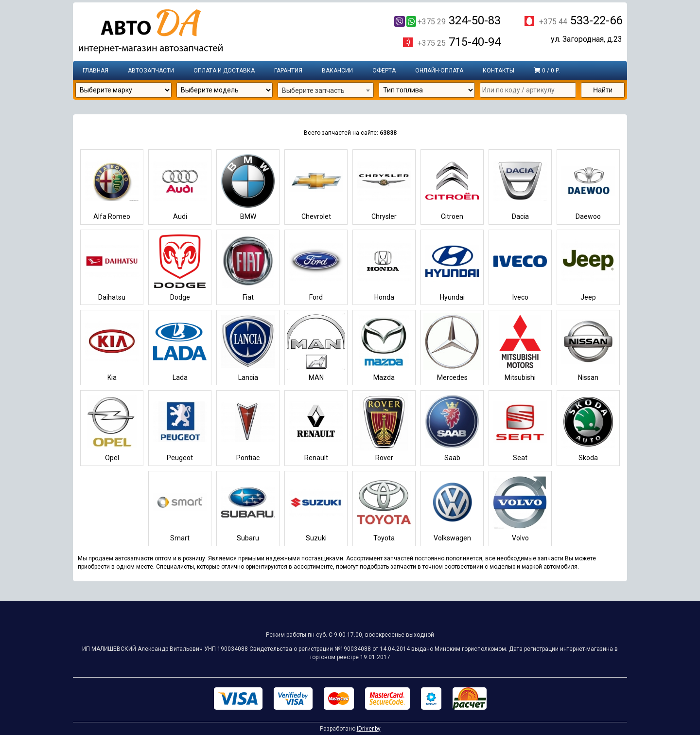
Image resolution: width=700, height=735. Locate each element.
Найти (603, 90)
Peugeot (180, 427)
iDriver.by (369, 729)
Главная (96, 71)
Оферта (384, 71)
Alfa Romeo (112, 187)
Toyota (384, 508)
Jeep (588, 267)
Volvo (520, 508)
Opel (112, 427)
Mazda (384, 347)
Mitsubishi (520, 347)
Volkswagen (452, 508)
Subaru (248, 508)
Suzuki (316, 508)
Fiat (248, 267)
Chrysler (384, 187)
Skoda (588, 427)
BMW (248, 187)
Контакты (499, 71)
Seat (520, 427)
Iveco (520, 267)
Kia (112, 347)
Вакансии (337, 71)
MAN (316, 347)
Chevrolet (316, 187)
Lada (180, 347)
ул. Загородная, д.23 (586, 39)
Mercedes (452, 347)
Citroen (452, 187)
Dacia (520, 187)
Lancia (248, 347)
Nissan (588, 347)
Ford (316, 267)
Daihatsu (112, 267)
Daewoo (588, 187)
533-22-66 (581, 20)
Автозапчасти (151, 71)
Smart (180, 508)
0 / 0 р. (547, 71)
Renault (316, 427)
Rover (384, 427)
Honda (384, 267)
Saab (452, 427)
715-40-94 (459, 42)
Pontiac (248, 427)
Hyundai (452, 267)
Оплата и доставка (224, 71)
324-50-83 (447, 20)
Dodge (180, 267)
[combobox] (326, 90)
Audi (180, 187)
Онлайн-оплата (439, 71)
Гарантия (288, 71)
